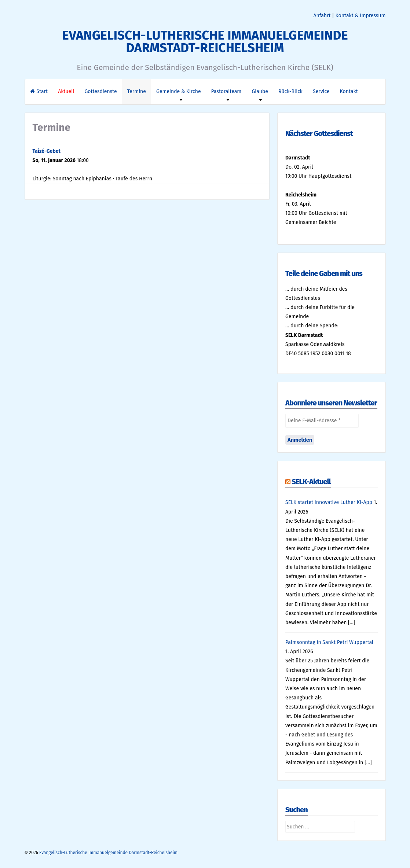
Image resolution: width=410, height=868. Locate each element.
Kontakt (349, 91)
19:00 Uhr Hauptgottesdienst (318, 176)
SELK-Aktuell (311, 482)
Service (321, 91)
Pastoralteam (226, 91)
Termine (137, 91)
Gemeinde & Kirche (179, 91)
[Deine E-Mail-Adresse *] (322, 421)
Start (39, 91)
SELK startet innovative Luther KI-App (329, 502)
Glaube (260, 91)
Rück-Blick (290, 91)
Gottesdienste (100, 91)
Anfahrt (322, 16)
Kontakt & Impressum (361, 16)
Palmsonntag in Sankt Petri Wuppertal (329, 642)
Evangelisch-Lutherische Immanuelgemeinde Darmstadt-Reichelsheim (205, 41)
